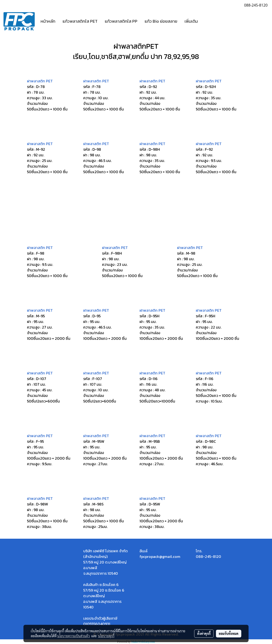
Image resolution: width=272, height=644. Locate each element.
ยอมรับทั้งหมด (229, 633)
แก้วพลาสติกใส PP (121, 21)
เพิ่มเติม (191, 21)
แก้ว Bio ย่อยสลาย (161, 21)
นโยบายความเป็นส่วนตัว (74, 636)
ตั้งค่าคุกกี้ (204, 633)
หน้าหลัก (48, 21)
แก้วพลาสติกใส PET (80, 21)
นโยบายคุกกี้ (106, 636)
